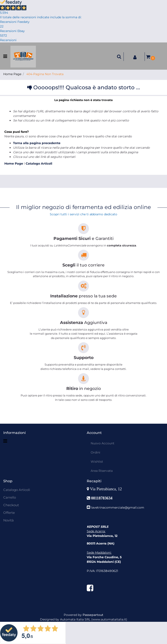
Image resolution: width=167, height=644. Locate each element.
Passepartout (93, 615)
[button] (119, 57)
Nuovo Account (103, 443)
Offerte (9, 513)
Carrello (10, 497)
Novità (8, 520)
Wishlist (97, 462)
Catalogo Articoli (39, 164)
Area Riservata (102, 471)
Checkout (11, 505)
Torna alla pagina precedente (37, 143)
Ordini (95, 452)
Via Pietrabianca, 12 (106, 489)
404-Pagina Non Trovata (45, 74)
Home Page (12, 74)
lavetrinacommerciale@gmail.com (118, 507)
